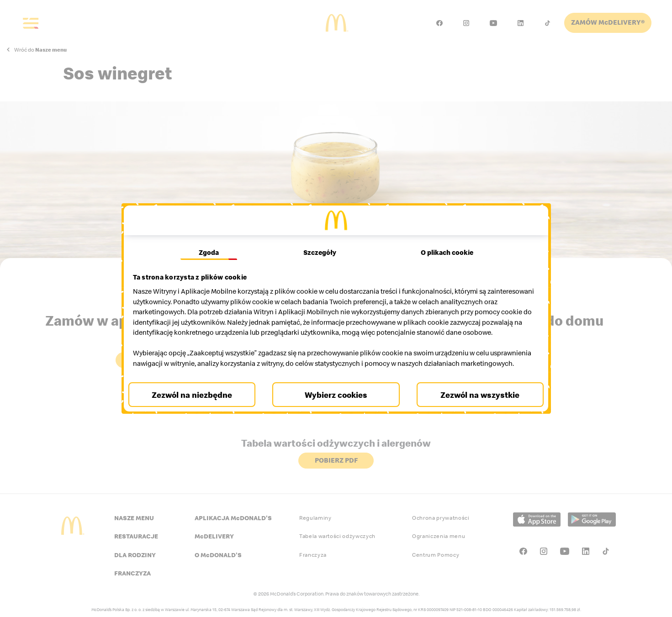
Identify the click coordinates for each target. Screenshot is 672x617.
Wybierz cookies (336, 405)
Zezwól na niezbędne (195, 405)
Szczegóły (320, 242)
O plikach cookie (445, 242)
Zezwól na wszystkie (477, 405)
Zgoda (211, 242)
